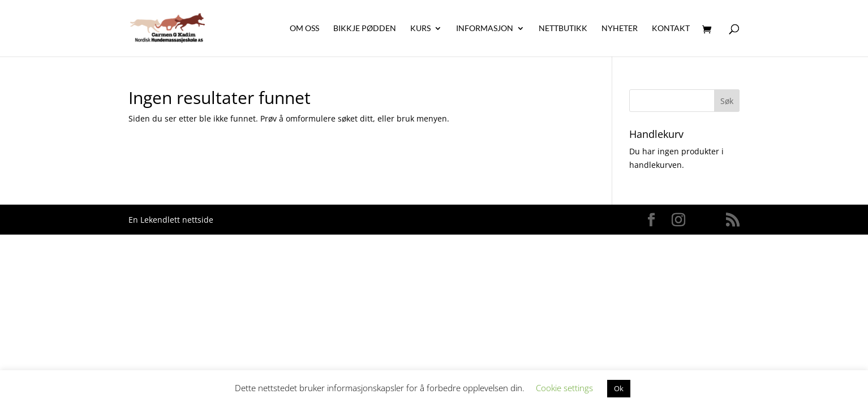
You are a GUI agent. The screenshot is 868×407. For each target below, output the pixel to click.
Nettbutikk (563, 29)
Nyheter (620, 29)
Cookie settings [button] (564, 388)
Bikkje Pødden (365, 29)
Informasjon (485, 29)
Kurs (420, 29)
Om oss (304, 29)
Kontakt (671, 29)
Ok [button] (619, 388)
